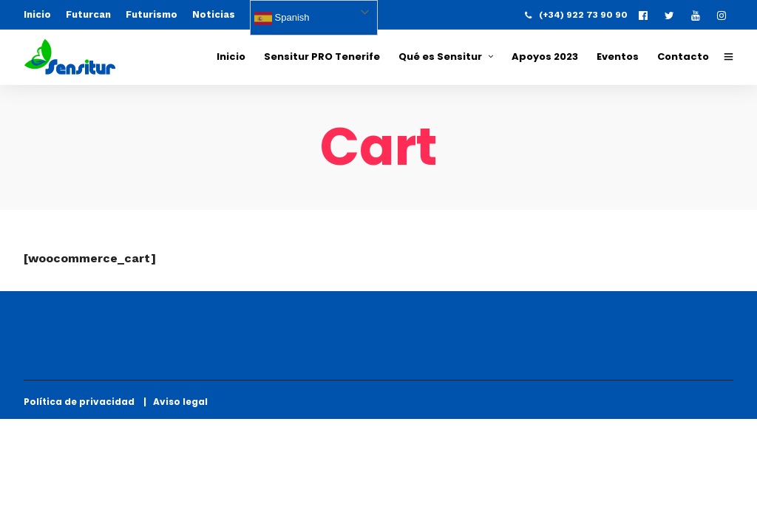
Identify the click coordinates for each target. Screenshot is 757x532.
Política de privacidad (82, 402)
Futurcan (88, 14)
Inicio (37, 14)
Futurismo (152, 14)
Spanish (282, 18)
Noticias (214, 14)
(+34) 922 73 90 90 (576, 15)
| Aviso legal (176, 402)
